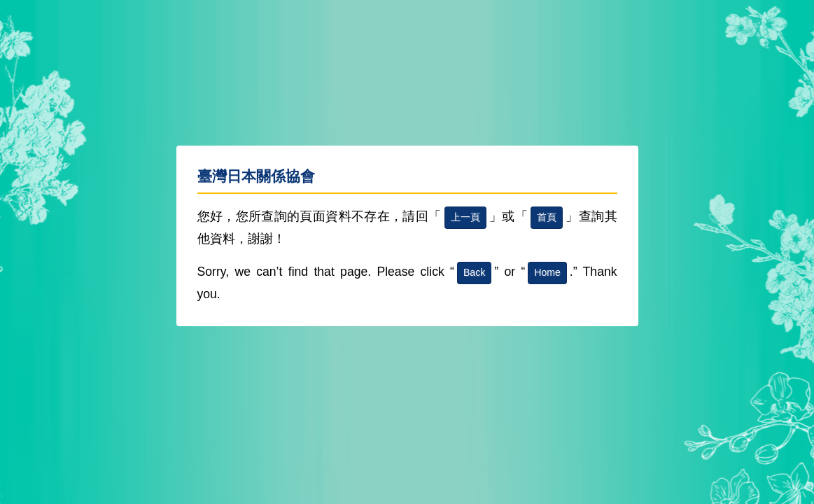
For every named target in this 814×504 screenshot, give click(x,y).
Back (474, 272)
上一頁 (465, 217)
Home (547, 272)
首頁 (547, 217)
